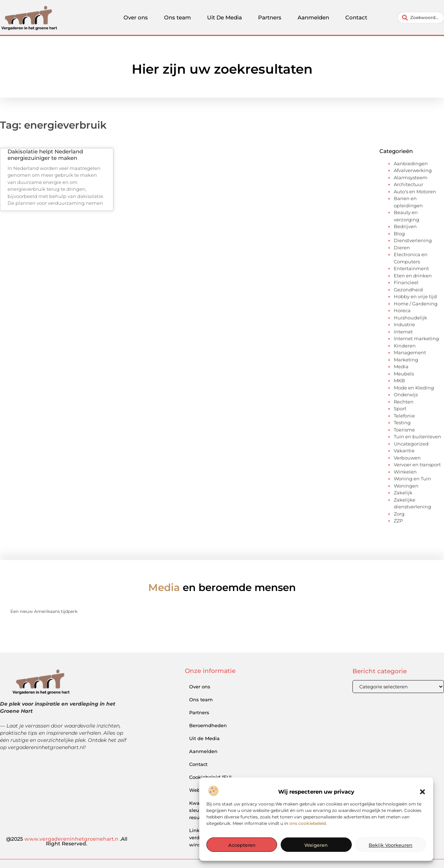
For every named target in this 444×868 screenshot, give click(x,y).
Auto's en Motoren (415, 191)
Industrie (404, 324)
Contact (356, 17)
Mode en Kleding (414, 388)
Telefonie (404, 416)
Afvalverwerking (413, 170)
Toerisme (404, 430)
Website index (206, 790)
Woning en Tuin (412, 479)
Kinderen (405, 346)
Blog (399, 234)
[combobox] (421, 18)
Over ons (136, 17)
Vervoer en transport (417, 465)
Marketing (406, 360)
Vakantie (404, 451)
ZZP (398, 521)
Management (410, 352)
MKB (399, 380)
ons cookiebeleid (308, 843)
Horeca (402, 310)
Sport (400, 408)
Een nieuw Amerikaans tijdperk (44, 611)
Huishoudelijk (410, 318)
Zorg (399, 514)
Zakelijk (403, 493)
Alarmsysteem (411, 177)
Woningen (406, 486)
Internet (403, 332)
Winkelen (405, 472)
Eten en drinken (413, 276)
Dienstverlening (413, 240)
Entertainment (411, 268)
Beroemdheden (208, 725)
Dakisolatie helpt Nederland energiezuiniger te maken (45, 155)
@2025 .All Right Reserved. (67, 841)
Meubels (404, 374)
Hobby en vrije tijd (415, 296)
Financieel (406, 282)
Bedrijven (405, 226)
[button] (422, 812)
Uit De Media (225, 17)
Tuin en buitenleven (417, 437)
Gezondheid (408, 290)
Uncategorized (411, 444)
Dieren (402, 248)
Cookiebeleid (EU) (210, 777)
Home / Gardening (416, 304)
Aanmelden (313, 17)
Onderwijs (406, 394)
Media (401, 366)
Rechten (404, 402)
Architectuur (408, 184)
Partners (270, 17)
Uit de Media (204, 738)
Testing (402, 423)
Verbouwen (407, 458)
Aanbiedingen (411, 163)
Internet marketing (416, 338)
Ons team (177, 17)
